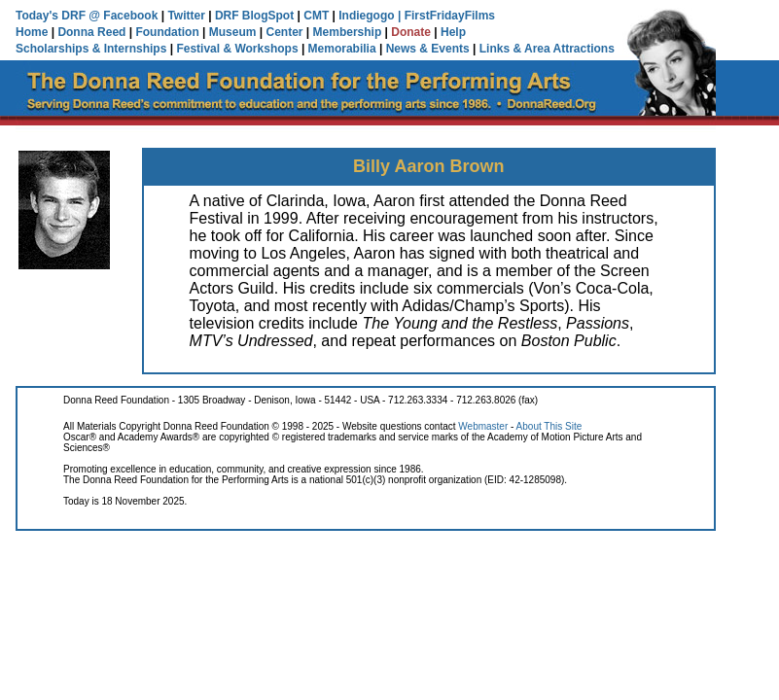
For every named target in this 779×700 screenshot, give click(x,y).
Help (453, 32)
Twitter (186, 16)
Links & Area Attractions (547, 49)
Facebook (130, 16)
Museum (233, 32)
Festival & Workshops (237, 49)
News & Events (428, 49)
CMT (316, 16)
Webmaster (483, 426)
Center (285, 32)
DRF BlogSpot (254, 16)
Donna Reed (91, 32)
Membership (348, 32)
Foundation (167, 32)
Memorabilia (342, 49)
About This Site (549, 426)
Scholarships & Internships (91, 49)
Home (32, 32)
